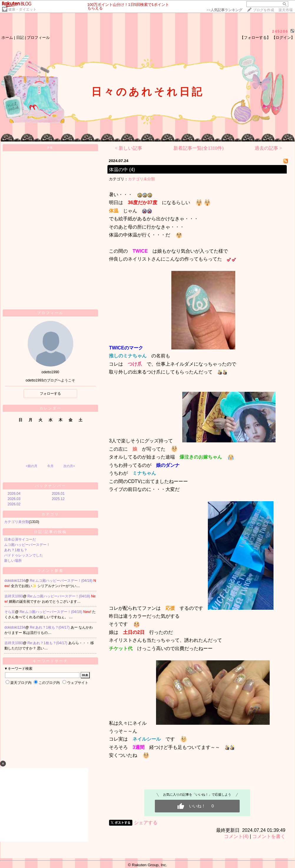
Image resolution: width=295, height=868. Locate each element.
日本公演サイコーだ (20, 539)
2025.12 (58, 499)
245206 (280, 31)
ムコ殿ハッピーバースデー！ (27, 545)
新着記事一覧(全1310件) (199, 148)
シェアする (146, 823)
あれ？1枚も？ (16, 550)
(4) (132, 170)
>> (224, 10)
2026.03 (14, 499)
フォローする (50, 394)
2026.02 (14, 504)
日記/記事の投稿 (50, 532)
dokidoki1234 (15, 581)
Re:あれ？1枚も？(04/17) (50, 627)
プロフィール (38, 38)
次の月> (69, 466)
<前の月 (31, 466)
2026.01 (58, 494)
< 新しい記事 (129, 148)
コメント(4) (236, 836)
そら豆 (10, 612)
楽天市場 (286, 10)
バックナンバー (50, 486)
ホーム (7, 38)
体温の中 (118, 170)
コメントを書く (269, 836)
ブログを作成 (263, 10)
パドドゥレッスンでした (24, 555)
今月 (50, 466)
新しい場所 (13, 561)
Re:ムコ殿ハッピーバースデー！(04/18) (62, 581)
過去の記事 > (268, 148)
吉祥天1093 (14, 596)
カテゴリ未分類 (16, 522)
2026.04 (14, 494)
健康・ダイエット (22, 9)
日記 (20, 38)
